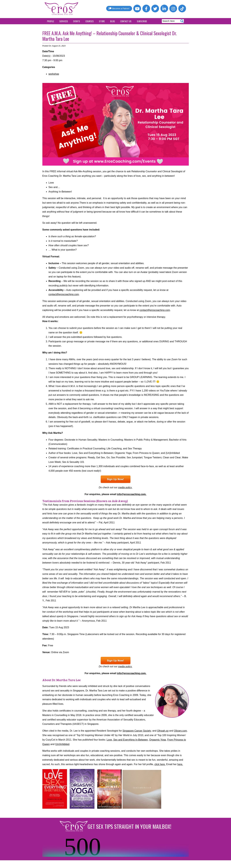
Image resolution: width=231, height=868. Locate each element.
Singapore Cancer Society (137, 731)
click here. (160, 764)
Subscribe (142, 21)
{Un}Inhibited (62, 744)
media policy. (125, 487)
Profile (51, 21)
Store (102, 21)
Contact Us (126, 21)
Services (64, 21)
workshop (54, 74)
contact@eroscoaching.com (64, 294)
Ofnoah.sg (163, 731)
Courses (90, 21)
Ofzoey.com (180, 731)
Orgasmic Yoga (158, 740)
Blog (113, 21)
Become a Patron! (119, 8)
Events (77, 21)
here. (180, 764)
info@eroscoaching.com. (132, 494)
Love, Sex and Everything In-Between (127, 740)
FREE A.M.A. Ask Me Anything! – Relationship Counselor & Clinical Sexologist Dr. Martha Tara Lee (109, 36)
